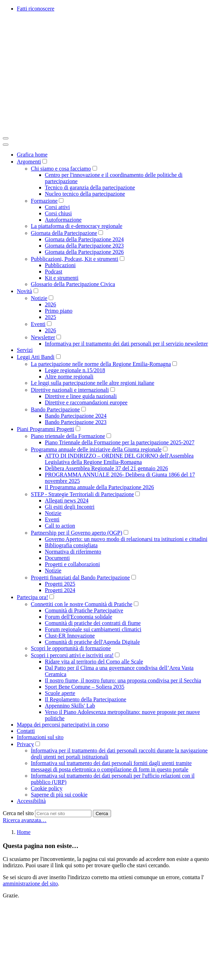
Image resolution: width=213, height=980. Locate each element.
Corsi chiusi (58, 213)
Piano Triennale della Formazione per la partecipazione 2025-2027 (120, 442)
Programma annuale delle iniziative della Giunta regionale (96, 449)
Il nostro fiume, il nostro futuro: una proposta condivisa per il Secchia (123, 680)
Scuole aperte (60, 693)
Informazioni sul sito (40, 737)
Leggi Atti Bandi (36, 357)
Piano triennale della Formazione (68, 436)
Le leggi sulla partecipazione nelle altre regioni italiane (92, 383)
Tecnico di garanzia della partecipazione (90, 187)
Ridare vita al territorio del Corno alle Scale (94, 662)
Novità (25, 291)
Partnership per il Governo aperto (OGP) (77, 533)
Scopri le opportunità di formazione (71, 648)
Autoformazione (63, 220)
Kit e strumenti (62, 278)
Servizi (25, 350)
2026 (50, 304)
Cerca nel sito (18, 813)
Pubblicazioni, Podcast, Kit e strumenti (75, 259)
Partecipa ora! (32, 597)
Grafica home (32, 155)
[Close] (6, 145)
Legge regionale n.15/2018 (75, 370)
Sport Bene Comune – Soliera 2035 (85, 687)
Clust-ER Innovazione (70, 636)
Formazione (44, 201)
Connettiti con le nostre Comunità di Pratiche (82, 604)
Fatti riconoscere (36, 9)
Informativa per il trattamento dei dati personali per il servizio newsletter (126, 344)
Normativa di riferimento (73, 552)
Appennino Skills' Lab (70, 706)
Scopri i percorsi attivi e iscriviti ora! (72, 655)
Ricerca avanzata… (25, 820)
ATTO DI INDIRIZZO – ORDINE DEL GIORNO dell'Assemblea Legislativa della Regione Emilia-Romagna (119, 459)
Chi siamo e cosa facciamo (61, 169)
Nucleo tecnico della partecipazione (85, 194)
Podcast (54, 272)
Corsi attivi (57, 207)
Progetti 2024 (60, 590)
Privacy (25, 744)
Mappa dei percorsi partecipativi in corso (63, 725)
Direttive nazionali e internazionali (70, 390)
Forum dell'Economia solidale (78, 617)
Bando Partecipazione (55, 409)
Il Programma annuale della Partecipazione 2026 (99, 487)
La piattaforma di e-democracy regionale (77, 226)
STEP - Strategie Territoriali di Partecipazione (82, 494)
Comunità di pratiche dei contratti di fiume (93, 623)
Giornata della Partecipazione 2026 (84, 252)
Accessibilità (31, 801)
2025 (50, 317)
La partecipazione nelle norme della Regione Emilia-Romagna (101, 364)
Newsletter (43, 337)
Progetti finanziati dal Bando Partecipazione (80, 578)
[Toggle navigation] (6, 138)
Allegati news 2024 (67, 501)
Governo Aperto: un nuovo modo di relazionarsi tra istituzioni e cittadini (126, 539)
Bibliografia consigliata (71, 545)
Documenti (57, 558)
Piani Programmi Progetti (46, 429)
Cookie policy (47, 788)
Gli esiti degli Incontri (70, 507)
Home (24, 832)
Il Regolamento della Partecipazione (85, 699)
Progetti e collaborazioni (72, 564)
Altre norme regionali (69, 377)
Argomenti (29, 162)
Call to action (60, 526)
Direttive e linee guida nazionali (81, 396)
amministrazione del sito (30, 884)
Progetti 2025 (60, 584)
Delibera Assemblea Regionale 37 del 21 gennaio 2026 (106, 468)
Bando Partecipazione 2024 (76, 416)
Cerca (102, 814)
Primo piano (59, 311)
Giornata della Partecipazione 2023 (84, 246)
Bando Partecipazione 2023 (76, 422)
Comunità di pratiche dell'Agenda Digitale (92, 642)
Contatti (26, 731)
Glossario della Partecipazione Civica (73, 284)
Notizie (39, 298)
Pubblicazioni (60, 265)
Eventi (38, 324)
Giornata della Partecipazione (64, 233)
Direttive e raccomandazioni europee (86, 402)
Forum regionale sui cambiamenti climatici (93, 629)
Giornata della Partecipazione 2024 (84, 239)
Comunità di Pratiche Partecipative (84, 610)
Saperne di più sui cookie (59, 795)
